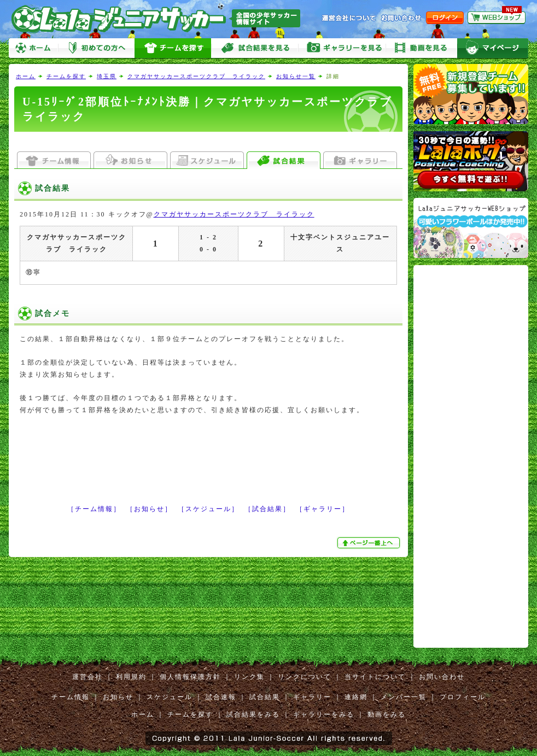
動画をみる (422, 48)
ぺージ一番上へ (370, 543)
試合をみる (255, 48)
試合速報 (221, 697)
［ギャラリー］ (323, 509)
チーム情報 (71, 697)
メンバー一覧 (404, 697)
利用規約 (131, 677)
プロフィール (463, 697)
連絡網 (356, 697)
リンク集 (249, 677)
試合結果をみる (253, 714)
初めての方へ (96, 48)
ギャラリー (312, 697)
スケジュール (170, 697)
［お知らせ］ (149, 509)
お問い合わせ (442, 677)
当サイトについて (375, 677)
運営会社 (87, 677)
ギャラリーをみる (342, 48)
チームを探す (173, 48)
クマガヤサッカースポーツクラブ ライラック (196, 76)
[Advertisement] (208, 142)
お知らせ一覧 (296, 76)
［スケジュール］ (208, 509)
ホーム (33, 48)
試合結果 (265, 697)
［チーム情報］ (94, 509)
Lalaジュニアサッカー (160, 19)
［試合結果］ (267, 509)
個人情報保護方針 (190, 677)
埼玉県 (107, 76)
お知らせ (118, 697)
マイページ (493, 48)
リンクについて (305, 677)
